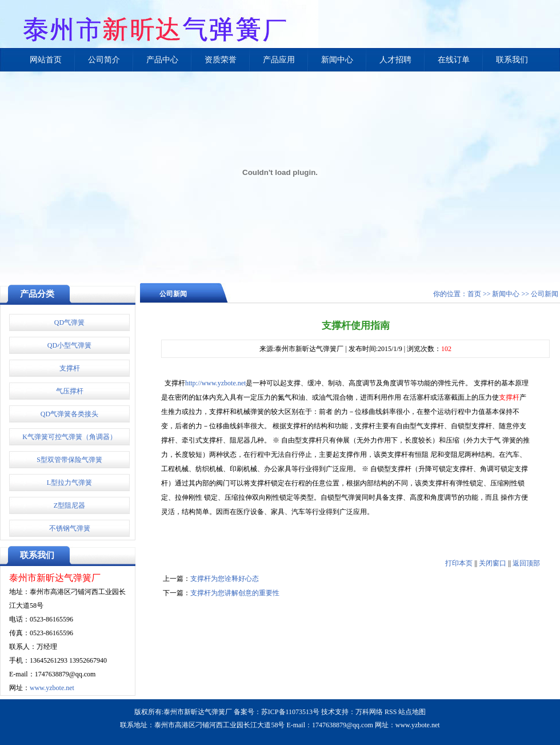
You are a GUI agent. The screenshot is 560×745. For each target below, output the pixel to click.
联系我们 (512, 60)
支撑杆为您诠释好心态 (225, 579)
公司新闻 (545, 294)
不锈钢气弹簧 (70, 528)
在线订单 (454, 60)
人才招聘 (395, 60)
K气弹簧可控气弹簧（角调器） (69, 437)
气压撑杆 (70, 391)
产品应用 (279, 60)
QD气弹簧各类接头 (69, 414)
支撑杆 (70, 368)
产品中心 (162, 60)
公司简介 (104, 60)
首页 (474, 294)
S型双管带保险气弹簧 (69, 460)
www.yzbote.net (52, 688)
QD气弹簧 (69, 322)
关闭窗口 (493, 563)
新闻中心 (337, 60)
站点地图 (412, 712)
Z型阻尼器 (69, 505)
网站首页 (46, 60)
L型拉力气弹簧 (69, 483)
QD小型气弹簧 (69, 345)
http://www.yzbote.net (216, 383)
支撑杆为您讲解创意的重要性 (235, 593)
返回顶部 (526, 563)
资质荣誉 (221, 60)
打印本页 (459, 563)
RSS (391, 712)
